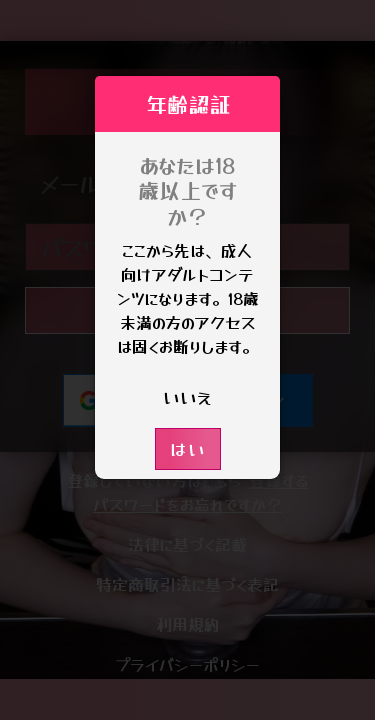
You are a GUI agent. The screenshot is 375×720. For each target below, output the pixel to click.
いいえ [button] (187, 396)
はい (188, 448)
